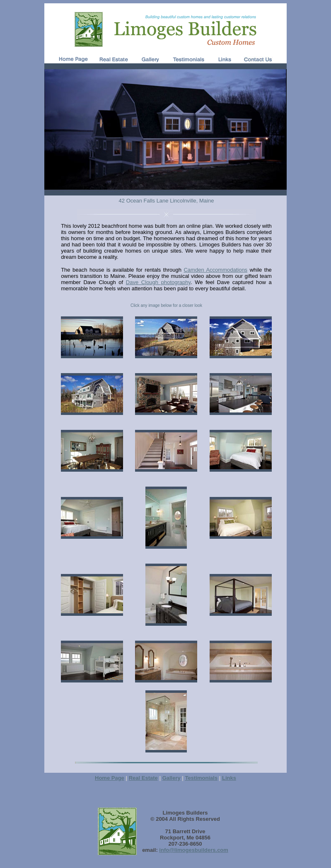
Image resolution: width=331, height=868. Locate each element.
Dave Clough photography (158, 282)
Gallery (172, 778)
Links (229, 778)
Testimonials (202, 778)
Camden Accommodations (215, 270)
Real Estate (143, 778)
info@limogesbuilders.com (194, 850)
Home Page (110, 778)
